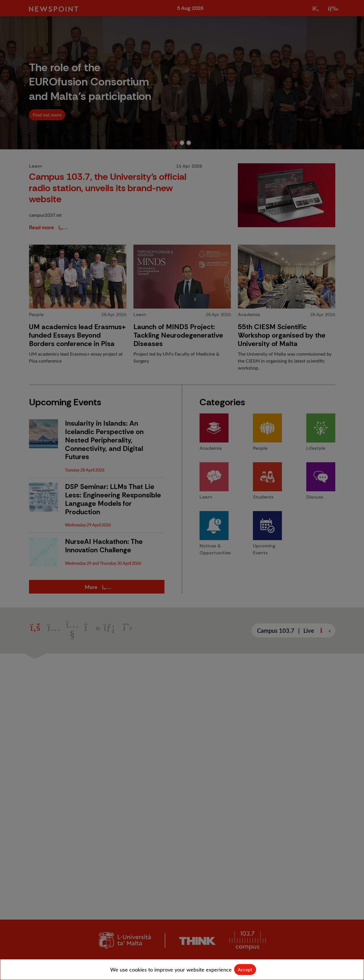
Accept (245, 969)
